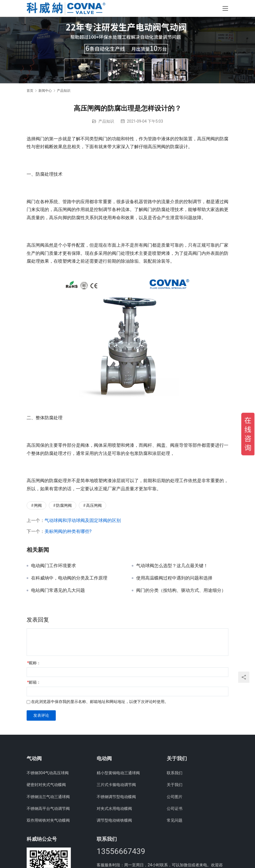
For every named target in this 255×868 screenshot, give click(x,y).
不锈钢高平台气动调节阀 (48, 809)
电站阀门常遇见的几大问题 (58, 590)
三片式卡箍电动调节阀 (116, 785)
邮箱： (34, 682)
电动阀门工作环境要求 (54, 566)
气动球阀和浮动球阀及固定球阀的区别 (83, 520)
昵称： (34, 663)
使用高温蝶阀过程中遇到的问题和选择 (174, 578)
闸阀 (38, 505)
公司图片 (175, 797)
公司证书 (175, 809)
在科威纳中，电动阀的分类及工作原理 (69, 578)
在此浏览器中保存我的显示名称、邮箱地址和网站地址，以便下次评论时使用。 (100, 702)
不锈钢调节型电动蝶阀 (116, 797)
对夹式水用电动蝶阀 (114, 809)
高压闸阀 (94, 505)
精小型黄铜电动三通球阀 (118, 773)
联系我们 (175, 773)
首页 (30, 91)
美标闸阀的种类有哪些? (68, 531)
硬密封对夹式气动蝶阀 (46, 785)
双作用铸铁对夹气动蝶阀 (48, 820)
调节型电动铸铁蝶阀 (114, 820)
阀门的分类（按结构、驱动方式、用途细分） (181, 590)
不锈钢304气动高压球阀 (48, 773)
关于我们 (175, 785)
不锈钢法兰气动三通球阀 (48, 797)
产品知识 (106, 121)
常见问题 (175, 820)
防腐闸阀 (64, 505)
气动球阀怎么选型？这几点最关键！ (172, 566)
